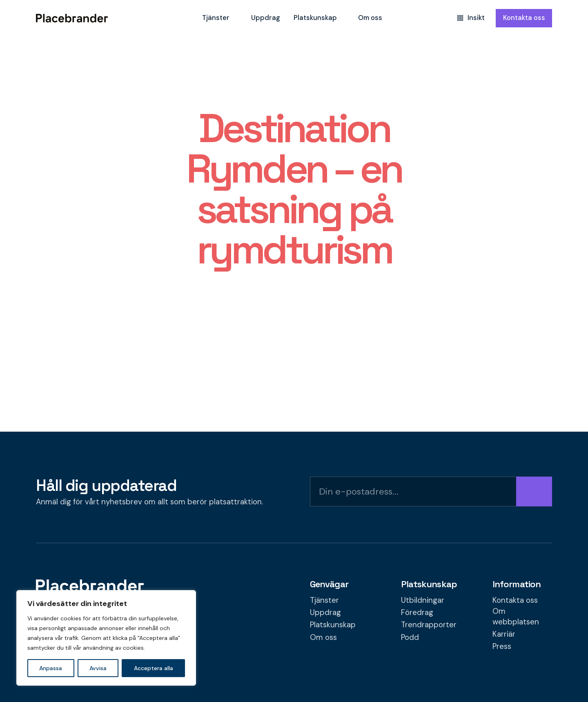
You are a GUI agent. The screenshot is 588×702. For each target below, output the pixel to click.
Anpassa (51, 668)
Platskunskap (315, 18)
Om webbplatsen (516, 616)
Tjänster (216, 18)
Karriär (504, 634)
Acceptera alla (154, 668)
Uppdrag (266, 18)
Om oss (370, 18)
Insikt (471, 18)
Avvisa (98, 668)
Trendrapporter (429, 625)
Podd (410, 637)
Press (502, 646)
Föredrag (417, 612)
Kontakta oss (524, 18)
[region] (106, 638)
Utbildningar (423, 600)
